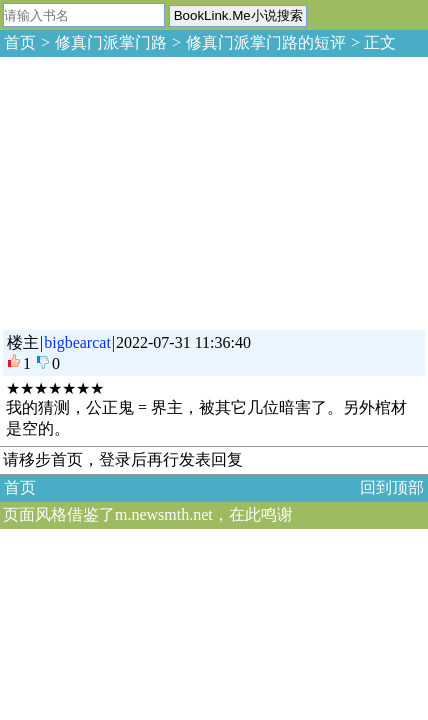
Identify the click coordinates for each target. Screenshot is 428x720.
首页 (20, 42)
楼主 (23, 342)
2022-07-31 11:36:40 (183, 342)
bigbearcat (77, 342)
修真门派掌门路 (111, 42)
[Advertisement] (150, 190)
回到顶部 (392, 487)
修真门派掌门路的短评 (266, 42)
